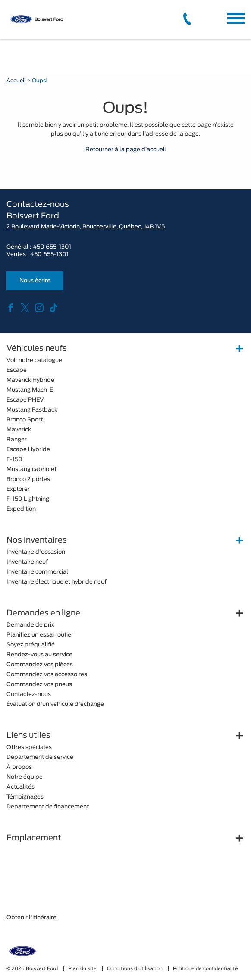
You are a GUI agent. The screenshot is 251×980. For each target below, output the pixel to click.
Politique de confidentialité (206, 969)
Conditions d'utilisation (135, 969)
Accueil (16, 81)
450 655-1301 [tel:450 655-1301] (49, 254)
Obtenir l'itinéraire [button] (31, 918)
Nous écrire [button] (35, 281)
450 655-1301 (52, 247)
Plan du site (83, 969)
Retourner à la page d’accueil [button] (126, 150)
